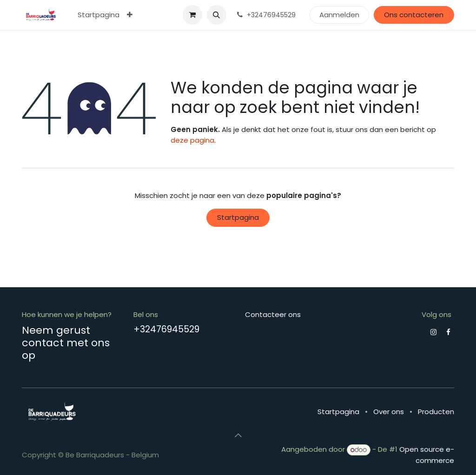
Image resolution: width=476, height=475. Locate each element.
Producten (436, 412)
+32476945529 (166, 329)
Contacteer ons (273, 314)
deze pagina (192, 140)
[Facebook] (448, 332)
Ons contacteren (414, 15)
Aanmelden (339, 15)
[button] (217, 15)
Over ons (389, 412)
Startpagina (238, 217)
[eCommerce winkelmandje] (192, 15)
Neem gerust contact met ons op (66, 343)
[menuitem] (99, 15)
